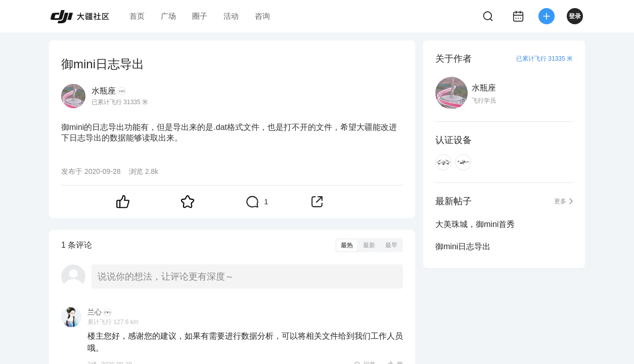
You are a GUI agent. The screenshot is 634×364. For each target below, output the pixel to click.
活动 (231, 16)
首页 (137, 16)
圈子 (200, 16)
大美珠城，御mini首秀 (475, 224)
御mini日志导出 (463, 246)
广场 (168, 16)
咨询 (262, 16)
